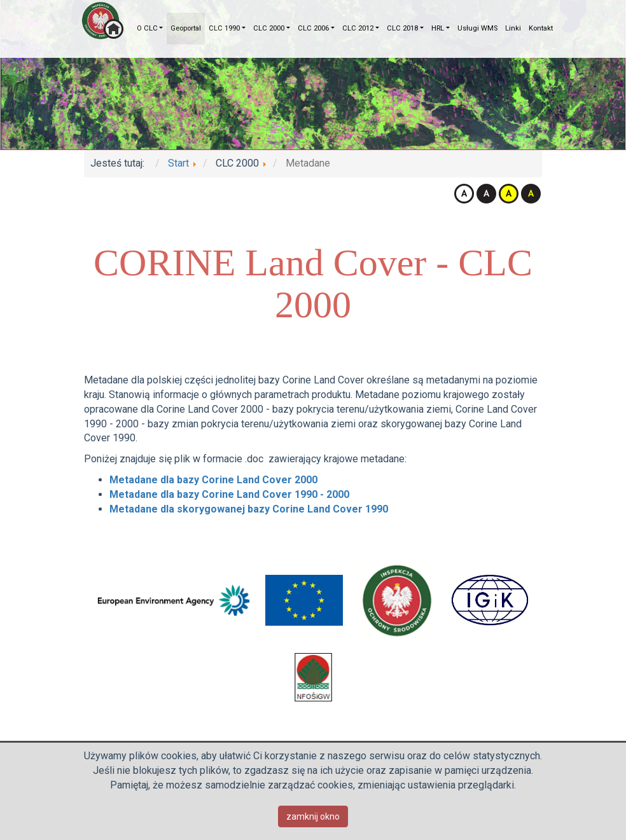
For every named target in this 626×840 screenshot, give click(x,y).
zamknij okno (313, 816)
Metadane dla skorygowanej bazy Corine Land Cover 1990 (249, 509)
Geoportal (186, 28)
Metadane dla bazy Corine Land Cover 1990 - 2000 (229, 494)
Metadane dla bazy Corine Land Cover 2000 (213, 480)
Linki (513, 28)
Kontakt (541, 28)
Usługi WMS (477, 28)
